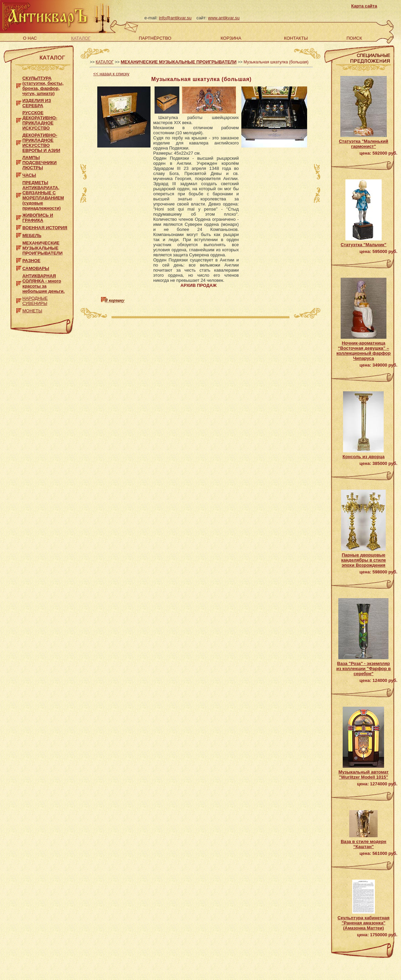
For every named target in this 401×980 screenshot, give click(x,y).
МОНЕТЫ (32, 311)
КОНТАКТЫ (296, 38)
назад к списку (111, 74)
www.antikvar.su (224, 18)
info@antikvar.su (175, 18)
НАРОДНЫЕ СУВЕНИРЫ (35, 301)
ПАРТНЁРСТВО (155, 38)
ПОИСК (354, 38)
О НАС (30, 38)
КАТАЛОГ (81, 38)
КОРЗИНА (231, 38)
